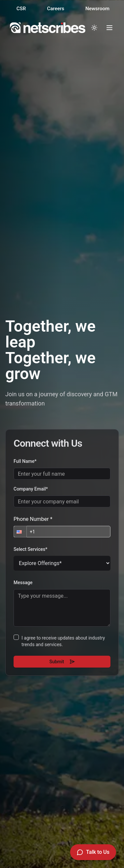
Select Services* (30, 549)
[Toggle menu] (109, 28)
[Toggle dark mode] (94, 28)
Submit (61, 662)
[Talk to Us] (93, 852)
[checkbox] (16, 637)
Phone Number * (32, 519)
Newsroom (97, 9)
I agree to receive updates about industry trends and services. (62, 641)
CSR (21, 9)
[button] (20, 532)
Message (22, 583)
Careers (56, 9)
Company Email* (30, 489)
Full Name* (24, 461)
